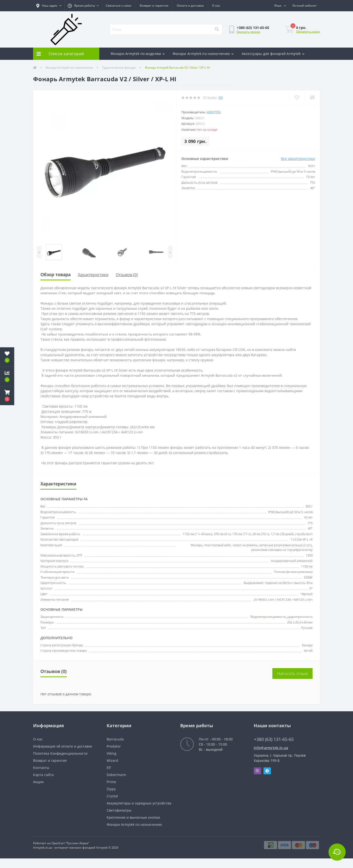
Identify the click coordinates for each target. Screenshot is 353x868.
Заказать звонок (248, 32)
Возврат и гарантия (154, 6)
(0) (221, 97)
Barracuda (115, 739)
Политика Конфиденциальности (60, 753)
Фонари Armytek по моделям (138, 54)
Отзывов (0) (127, 275)
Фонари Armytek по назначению (203, 54)
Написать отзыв (292, 674)
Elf (109, 768)
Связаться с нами (119, 6)
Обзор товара (56, 274)
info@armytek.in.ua (271, 748)
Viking (112, 753)
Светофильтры (119, 810)
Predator (114, 746)
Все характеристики (298, 159)
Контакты (41, 768)
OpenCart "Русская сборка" (70, 843)
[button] (49, 6)
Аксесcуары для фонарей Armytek (273, 54)
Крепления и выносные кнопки (133, 817)
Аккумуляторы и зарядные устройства (139, 803)
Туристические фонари (119, 68)
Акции (38, 782)
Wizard (112, 760)
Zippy (111, 789)
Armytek (214, 112)
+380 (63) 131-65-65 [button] (274, 739)
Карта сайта (43, 775)
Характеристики (93, 275)
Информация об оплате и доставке (63, 746)
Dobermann (116, 775)
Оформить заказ (308, 32)
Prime (111, 782)
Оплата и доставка (190, 6)
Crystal (112, 796)
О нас (216, 6)
